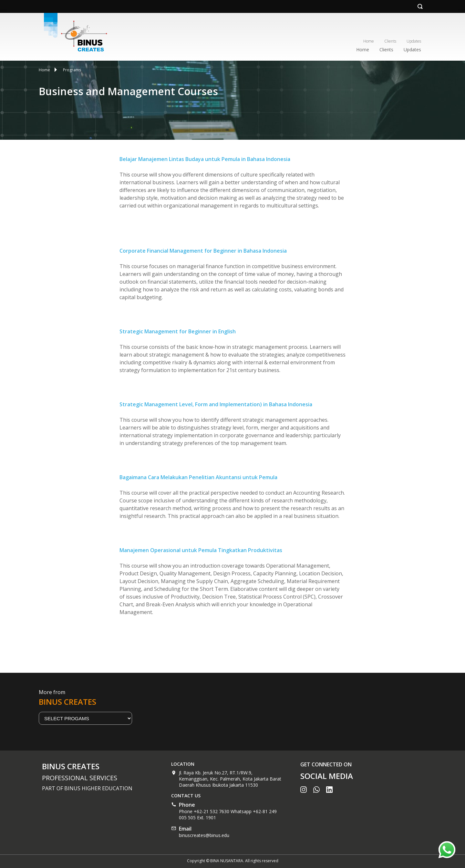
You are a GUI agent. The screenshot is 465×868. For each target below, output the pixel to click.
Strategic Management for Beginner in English (178, 331)
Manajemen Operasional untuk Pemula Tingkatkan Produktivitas (201, 550)
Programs (72, 70)
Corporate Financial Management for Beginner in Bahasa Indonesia (203, 251)
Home (369, 41)
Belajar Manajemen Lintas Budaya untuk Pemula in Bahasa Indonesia (205, 159)
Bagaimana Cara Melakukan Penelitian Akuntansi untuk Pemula (198, 477)
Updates (414, 41)
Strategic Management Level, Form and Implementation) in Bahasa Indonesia (216, 404)
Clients (390, 41)
